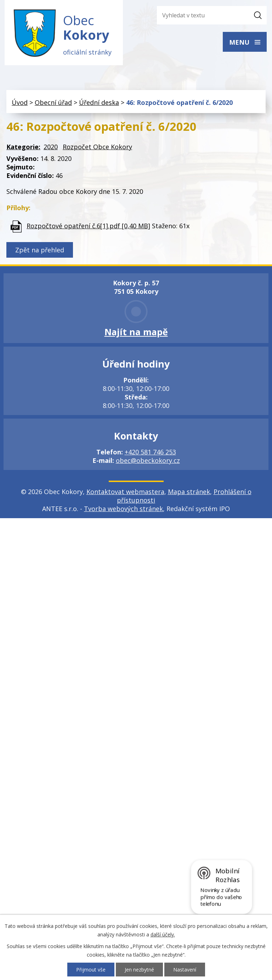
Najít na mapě (136, 332)
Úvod (20, 103)
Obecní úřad (53, 103)
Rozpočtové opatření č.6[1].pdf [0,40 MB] (88, 226)
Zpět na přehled (40, 251)
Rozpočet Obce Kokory (97, 148)
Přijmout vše (91, 970)
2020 (51, 148)
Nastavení (185, 970)
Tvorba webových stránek (123, 509)
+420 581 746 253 (150, 453)
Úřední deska (99, 103)
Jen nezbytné (139, 970)
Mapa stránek (189, 492)
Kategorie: (23, 148)
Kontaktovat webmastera (125, 492)
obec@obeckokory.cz (148, 461)
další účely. (163, 934)
